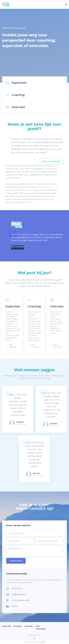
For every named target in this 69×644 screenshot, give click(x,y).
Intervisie (18, 107)
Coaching (18, 95)
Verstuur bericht (16, 561)
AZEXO (43, 642)
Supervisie (19, 83)
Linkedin (15, 606)
